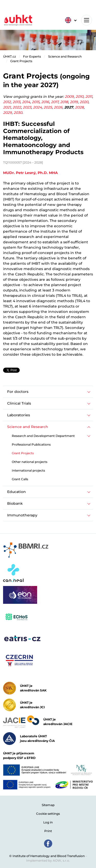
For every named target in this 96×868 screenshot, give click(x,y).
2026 (58, 107)
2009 (69, 97)
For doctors (18, 392)
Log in (48, 822)
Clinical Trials (19, 403)
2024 (37, 107)
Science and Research (65, 56)
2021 (7, 107)
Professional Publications (31, 444)
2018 (64, 102)
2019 (74, 102)
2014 (26, 102)
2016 (45, 102)
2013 (16, 102)
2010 (79, 97)
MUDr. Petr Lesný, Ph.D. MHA (30, 173)
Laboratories (19, 415)
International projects (28, 470)
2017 (55, 102)
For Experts (32, 56)
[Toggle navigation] (87, 20)
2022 (17, 107)
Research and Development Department (43, 436)
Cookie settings (48, 814)
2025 (48, 107)
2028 (79, 107)
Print (48, 831)
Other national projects (30, 462)
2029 (7, 113)
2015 (36, 102)
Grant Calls (20, 479)
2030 (18, 113)
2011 (89, 97)
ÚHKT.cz (9, 56)
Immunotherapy (22, 515)
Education (17, 492)
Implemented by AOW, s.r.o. (48, 860)
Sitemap (48, 805)
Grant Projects (21, 61)
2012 (7, 102)
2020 (84, 102)
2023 (27, 107)
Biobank (15, 503)
